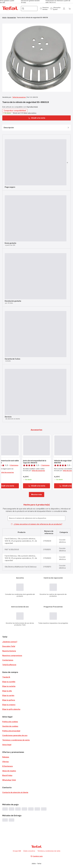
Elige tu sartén (8, 695)
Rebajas (6, 757)
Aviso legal (7, 745)
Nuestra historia (9, 651)
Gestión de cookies (10, 726)
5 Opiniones (14, 465)
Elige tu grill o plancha (11, 709)
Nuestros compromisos (12, 655)
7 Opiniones (45, 465)
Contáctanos (8, 660)
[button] (44, 8)
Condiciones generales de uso (15, 735)
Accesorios (12, 18)
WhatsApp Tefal (9, 780)
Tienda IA (6, 677)
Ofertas (6, 762)
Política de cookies (10, 722)
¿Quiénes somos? (10, 642)
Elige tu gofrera (9, 700)
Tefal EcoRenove (9, 665)
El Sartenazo (8, 766)
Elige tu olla (7, 691)
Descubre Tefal (9, 646)
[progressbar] (36, 162)
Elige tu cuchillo (9, 682)
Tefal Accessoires (19, 97)
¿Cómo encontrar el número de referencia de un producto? (36, 524)
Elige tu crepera (9, 705)
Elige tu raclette (9, 686)
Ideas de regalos (9, 771)
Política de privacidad (11, 731)
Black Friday (7, 775)
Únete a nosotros (29, 851)
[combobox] (36, 518)
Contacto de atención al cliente (15, 792)
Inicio (4, 18)
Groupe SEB (17, 851)
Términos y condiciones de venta (16, 740)
